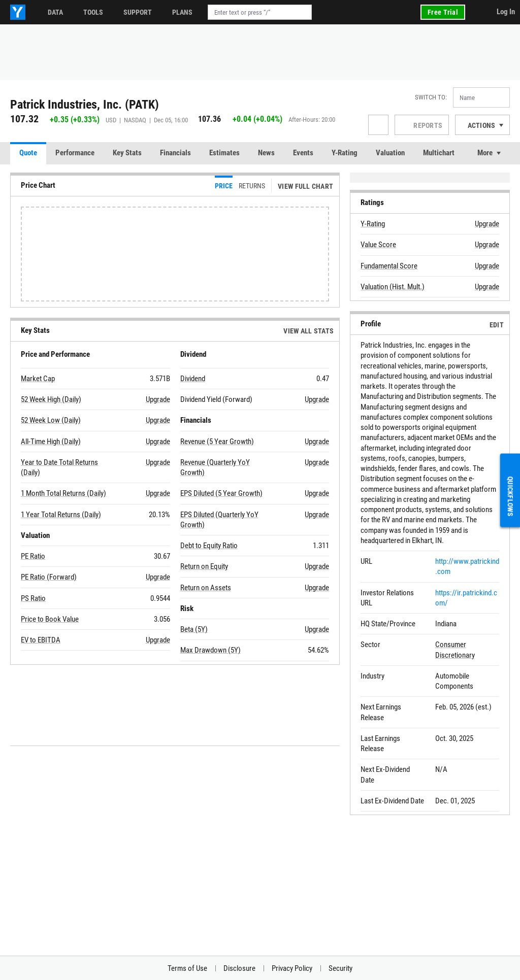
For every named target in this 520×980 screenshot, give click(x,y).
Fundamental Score (389, 266)
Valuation (390, 153)
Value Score (378, 245)
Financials (175, 153)
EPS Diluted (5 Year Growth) (221, 493)
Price (224, 186)
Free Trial (443, 12)
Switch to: (431, 97)
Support (138, 12)
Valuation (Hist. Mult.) (393, 287)
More (485, 153)
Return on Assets (206, 588)
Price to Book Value (50, 619)
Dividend (193, 379)
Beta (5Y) (194, 629)
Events (303, 153)
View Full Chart (305, 186)
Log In (506, 12)
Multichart (439, 153)
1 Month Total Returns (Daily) (63, 493)
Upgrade (158, 399)
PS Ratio (33, 598)
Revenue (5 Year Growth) (217, 442)
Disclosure (239, 968)
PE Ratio (33, 556)
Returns (252, 186)
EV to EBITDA (41, 640)
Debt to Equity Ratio (209, 546)
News (266, 153)
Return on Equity (204, 566)
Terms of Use (187, 968)
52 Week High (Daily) (51, 399)
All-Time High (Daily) (51, 442)
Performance (75, 153)
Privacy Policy (292, 968)
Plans (182, 12)
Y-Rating (345, 153)
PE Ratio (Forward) (49, 577)
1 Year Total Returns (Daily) (61, 515)
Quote (28, 153)
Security (340, 968)
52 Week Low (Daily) (51, 420)
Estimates (224, 153)
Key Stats (127, 153)
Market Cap (38, 379)
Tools (93, 12)
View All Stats (308, 331)
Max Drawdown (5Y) (210, 650)
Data (55, 12)
